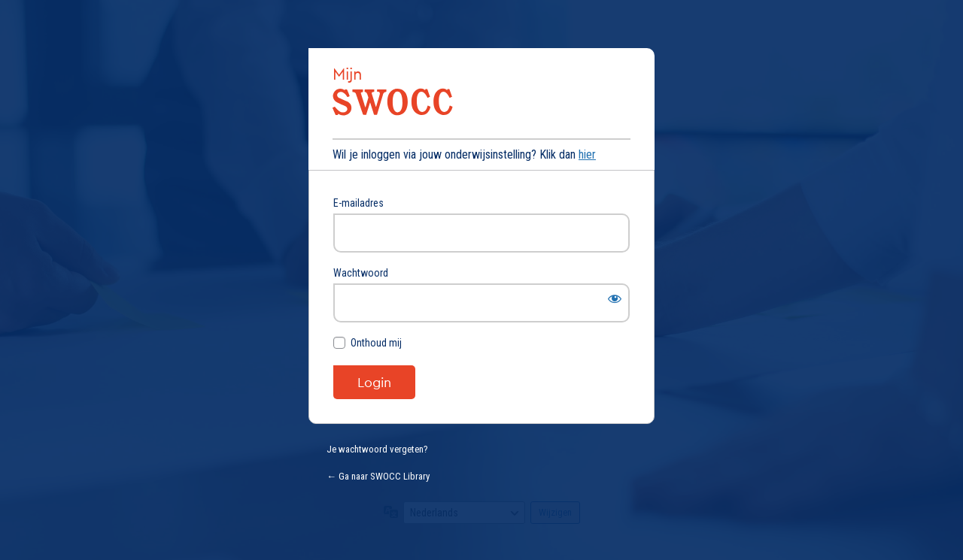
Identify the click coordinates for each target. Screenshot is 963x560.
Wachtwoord (361, 273)
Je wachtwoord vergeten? (377, 449)
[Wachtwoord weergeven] (615, 298)
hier (587, 154)
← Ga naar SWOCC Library (378, 476)
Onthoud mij (376, 343)
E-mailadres (358, 203)
